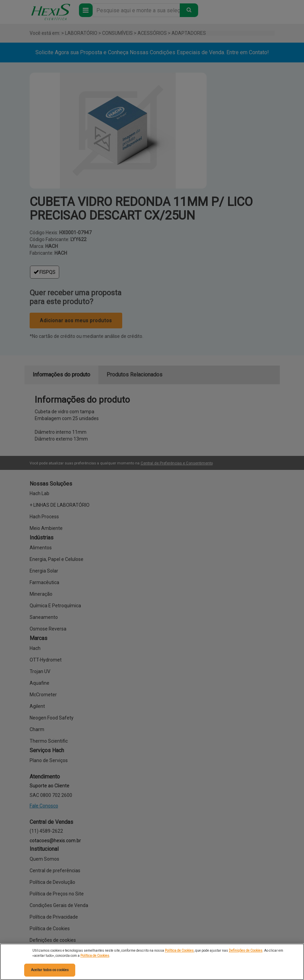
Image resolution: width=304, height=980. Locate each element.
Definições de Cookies (246, 951)
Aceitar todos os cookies (50, 970)
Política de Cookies (179, 951)
